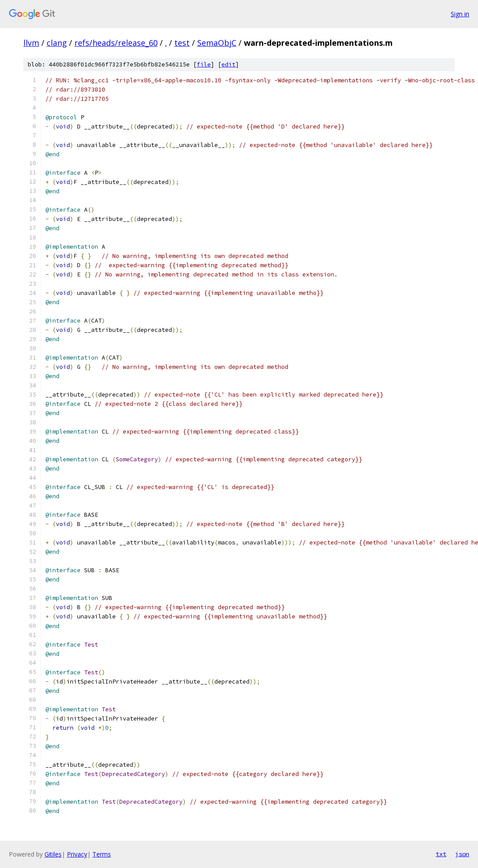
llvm (31, 43)
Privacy (77, 854)
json (462, 854)
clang (57, 43)
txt (441, 854)
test (182, 43)
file (204, 64)
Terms (102, 854)
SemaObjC (217, 43)
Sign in (460, 14)
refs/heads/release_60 (116, 43)
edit (228, 64)
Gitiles (53, 854)
